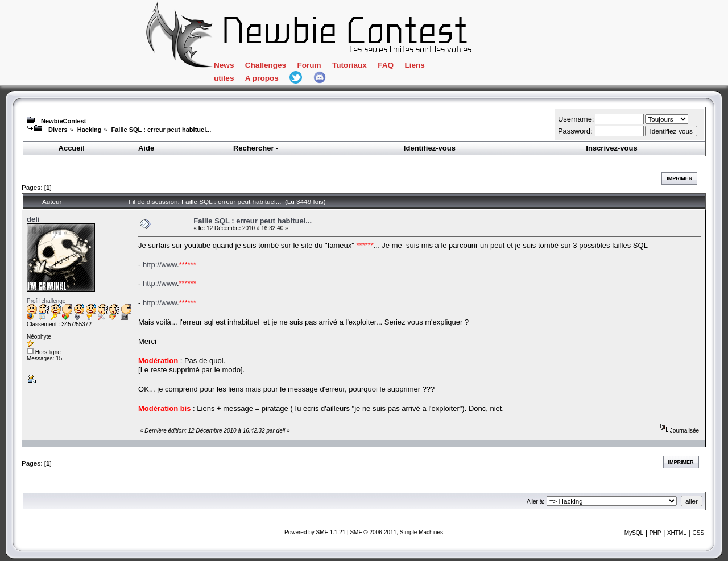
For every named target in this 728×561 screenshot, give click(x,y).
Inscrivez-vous (611, 148)
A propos (262, 78)
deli (33, 219)
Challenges (266, 65)
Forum (309, 65)
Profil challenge (46, 301)
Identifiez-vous (430, 148)
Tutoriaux (349, 65)
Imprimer (679, 178)
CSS (698, 533)
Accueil (72, 148)
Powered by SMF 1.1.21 (315, 532)
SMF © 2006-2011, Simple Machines (396, 532)
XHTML (677, 533)
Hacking (90, 130)
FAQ (386, 65)
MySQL (634, 533)
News (224, 65)
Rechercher (257, 148)
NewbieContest (63, 121)
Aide (146, 148)
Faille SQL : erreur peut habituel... (162, 130)
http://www (160, 265)
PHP (655, 533)
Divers (58, 130)
